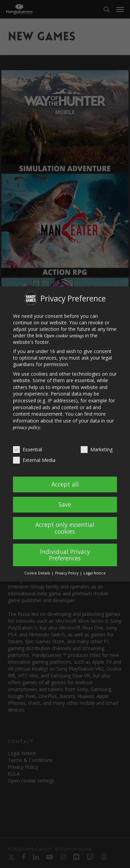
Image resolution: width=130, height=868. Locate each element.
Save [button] (65, 504)
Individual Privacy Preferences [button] (65, 555)
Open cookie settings (64, 336)
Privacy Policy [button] (67, 573)
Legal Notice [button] (95, 573)
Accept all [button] (65, 484)
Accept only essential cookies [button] (65, 528)
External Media (34, 460)
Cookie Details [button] (38, 573)
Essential (28, 449)
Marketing (97, 449)
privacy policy (27, 427)
